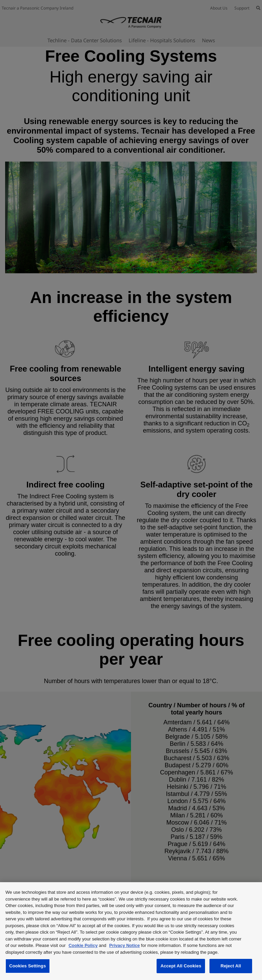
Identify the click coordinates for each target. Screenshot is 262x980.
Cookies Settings (28, 966)
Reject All (231, 966)
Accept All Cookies (181, 966)
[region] (131, 931)
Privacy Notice (125, 945)
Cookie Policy (83, 945)
